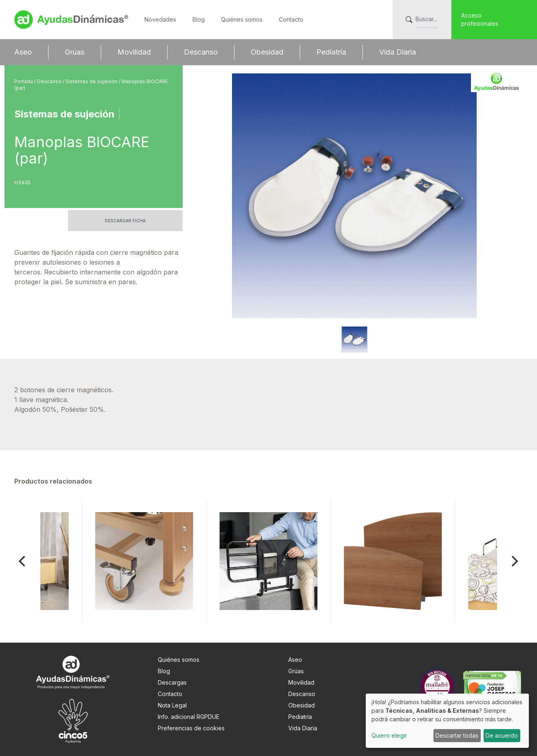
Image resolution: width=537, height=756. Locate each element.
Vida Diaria (398, 52)
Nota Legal (172, 705)
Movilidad (134, 52)
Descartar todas (457, 735)
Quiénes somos (242, 19)
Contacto (291, 19)
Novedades (160, 19)
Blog (199, 19)
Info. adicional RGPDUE (189, 717)
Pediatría (331, 52)
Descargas (172, 682)
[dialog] (447, 721)
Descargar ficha (125, 221)
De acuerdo (502, 735)
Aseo (23, 52)
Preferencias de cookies (191, 728)
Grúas (75, 52)
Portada (24, 81)
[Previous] (23, 561)
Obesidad (267, 52)
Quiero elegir (389, 735)
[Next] (514, 561)
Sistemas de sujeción (92, 81)
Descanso (201, 52)
